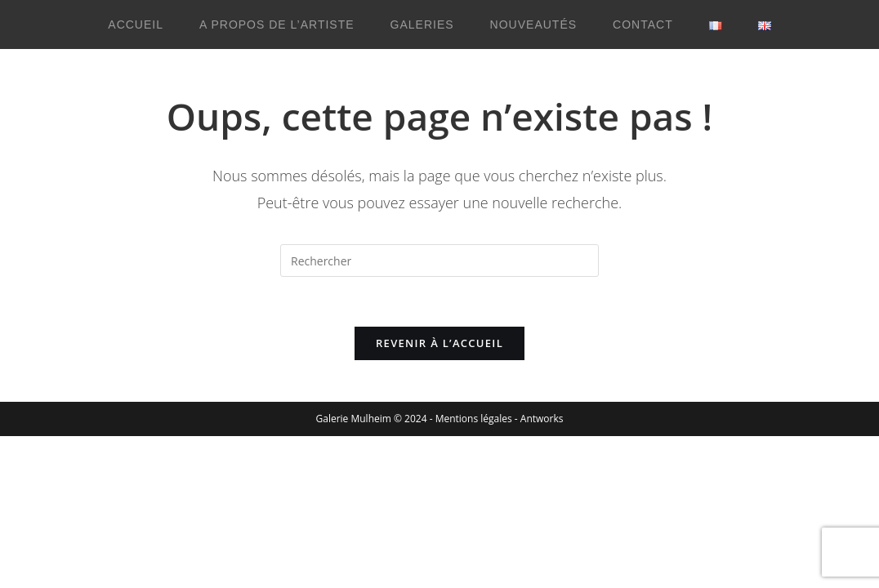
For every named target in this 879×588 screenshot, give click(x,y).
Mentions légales (474, 419)
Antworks (542, 419)
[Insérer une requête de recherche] (439, 261)
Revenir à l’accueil (439, 343)
